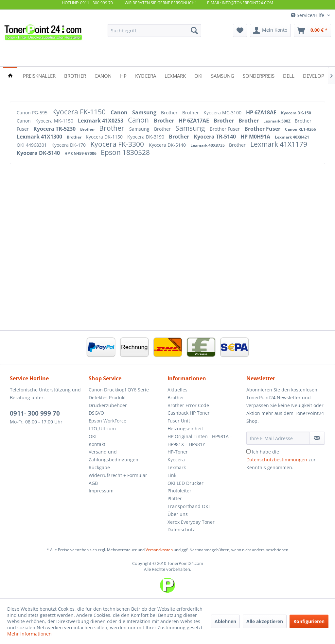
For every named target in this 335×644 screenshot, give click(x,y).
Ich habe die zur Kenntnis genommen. (281, 460)
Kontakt (97, 444)
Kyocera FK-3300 (118, 144)
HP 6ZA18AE (262, 112)
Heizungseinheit (185, 429)
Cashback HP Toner (189, 413)
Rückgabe (99, 467)
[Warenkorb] (312, 30)
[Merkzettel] (240, 30)
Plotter (175, 498)
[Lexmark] (175, 75)
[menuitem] (155, 30)
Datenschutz (181, 529)
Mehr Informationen (29, 634)
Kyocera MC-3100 (223, 113)
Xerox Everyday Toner (191, 522)
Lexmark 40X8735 (208, 145)
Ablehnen (225, 621)
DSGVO (96, 413)
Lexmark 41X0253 (101, 121)
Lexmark (177, 467)
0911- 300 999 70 (35, 413)
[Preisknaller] (39, 75)
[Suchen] (194, 30)
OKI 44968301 (32, 145)
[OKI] (198, 75)
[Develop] (314, 75)
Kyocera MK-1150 (55, 121)
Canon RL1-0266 (300, 129)
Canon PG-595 (33, 113)
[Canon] (103, 75)
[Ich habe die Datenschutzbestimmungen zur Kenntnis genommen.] (248, 451)
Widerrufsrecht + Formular (118, 475)
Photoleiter (179, 491)
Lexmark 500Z (277, 121)
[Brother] (75, 75)
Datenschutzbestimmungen (277, 460)
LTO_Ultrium (102, 429)
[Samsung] (223, 75)
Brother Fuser (225, 129)
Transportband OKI (189, 506)
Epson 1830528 (125, 152)
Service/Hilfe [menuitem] (308, 15)
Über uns (178, 514)
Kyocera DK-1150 (105, 137)
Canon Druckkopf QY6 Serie (119, 390)
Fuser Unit (179, 421)
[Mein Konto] (270, 30)
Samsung (145, 112)
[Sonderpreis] (259, 75)
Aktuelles (177, 390)
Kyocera (176, 460)
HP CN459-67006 (81, 153)
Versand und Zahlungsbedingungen (114, 456)
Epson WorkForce (107, 421)
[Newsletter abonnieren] (317, 438)
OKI (93, 436)
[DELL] (289, 75)
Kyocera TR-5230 (55, 129)
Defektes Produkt (107, 397)
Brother (170, 113)
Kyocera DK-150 (296, 113)
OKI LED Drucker (185, 483)
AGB (93, 483)
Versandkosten (159, 550)
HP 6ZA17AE (194, 121)
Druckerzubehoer (108, 405)
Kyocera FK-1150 (80, 112)
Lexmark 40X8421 (292, 137)
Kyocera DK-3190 (146, 137)
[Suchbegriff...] (155, 30)
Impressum (101, 491)
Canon (120, 112)
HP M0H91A (256, 137)
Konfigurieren (309, 621)
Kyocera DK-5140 (168, 145)
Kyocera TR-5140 (215, 137)
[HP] (123, 75)
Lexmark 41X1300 (40, 137)
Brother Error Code (188, 405)
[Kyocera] (146, 75)
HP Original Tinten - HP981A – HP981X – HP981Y (200, 440)
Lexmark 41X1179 (279, 144)
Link (172, 475)
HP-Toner (178, 452)
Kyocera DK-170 (69, 145)
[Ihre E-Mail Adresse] (278, 438)
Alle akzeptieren (265, 621)
